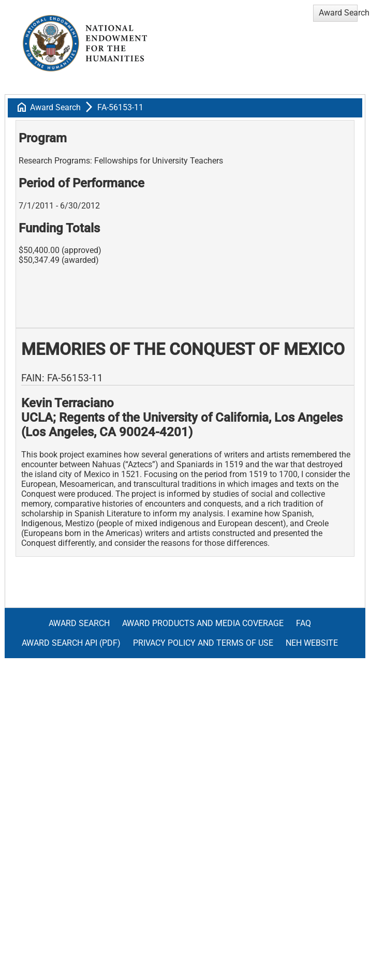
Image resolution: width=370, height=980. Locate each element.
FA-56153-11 (120, 107)
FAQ (304, 623)
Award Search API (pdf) (71, 643)
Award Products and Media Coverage (203, 623)
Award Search (55, 107)
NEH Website (312, 643)
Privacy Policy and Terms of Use (203, 643)
